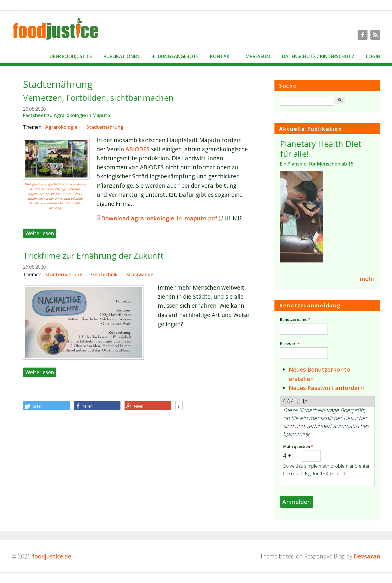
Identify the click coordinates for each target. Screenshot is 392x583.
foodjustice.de (52, 556)
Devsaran (367, 556)
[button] (46, 406)
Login (373, 56)
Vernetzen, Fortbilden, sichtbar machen (98, 98)
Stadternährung (105, 127)
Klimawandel (140, 274)
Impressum (257, 56)
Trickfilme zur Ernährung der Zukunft (93, 255)
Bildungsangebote (175, 56)
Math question (298, 446)
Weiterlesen (41, 233)
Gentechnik (104, 274)
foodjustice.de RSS (375, 35)
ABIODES (138, 149)
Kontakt (221, 56)
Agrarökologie (61, 127)
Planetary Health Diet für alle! (321, 149)
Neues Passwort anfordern (326, 388)
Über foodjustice (71, 56)
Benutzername (295, 319)
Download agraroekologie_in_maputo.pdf (159, 218)
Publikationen (122, 56)
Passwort (290, 344)
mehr (367, 279)
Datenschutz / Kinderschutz (318, 56)
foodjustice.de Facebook (363, 35)
